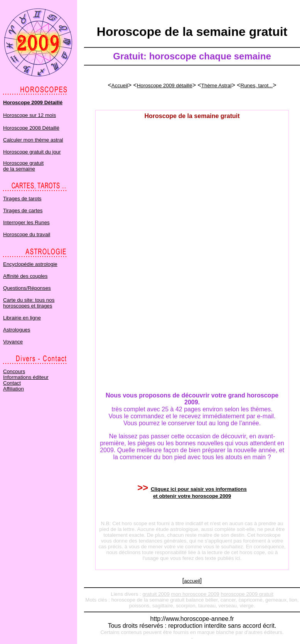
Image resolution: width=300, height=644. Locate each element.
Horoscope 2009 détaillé (165, 85)
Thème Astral (217, 85)
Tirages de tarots (22, 199)
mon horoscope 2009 (195, 594)
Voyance (13, 342)
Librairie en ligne (22, 318)
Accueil (120, 85)
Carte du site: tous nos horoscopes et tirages (29, 303)
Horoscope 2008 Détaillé (31, 128)
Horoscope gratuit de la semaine (23, 166)
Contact (12, 383)
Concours (14, 371)
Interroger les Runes (26, 222)
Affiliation (13, 389)
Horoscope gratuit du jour (32, 152)
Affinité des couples (25, 276)
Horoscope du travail (27, 234)
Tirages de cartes (23, 210)
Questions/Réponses (27, 288)
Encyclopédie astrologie (30, 264)
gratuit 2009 (156, 594)
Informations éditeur (26, 377)
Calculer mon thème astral (33, 140)
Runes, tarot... (257, 85)
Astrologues (17, 330)
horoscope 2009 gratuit (247, 594)
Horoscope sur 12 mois (29, 115)
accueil (192, 581)
